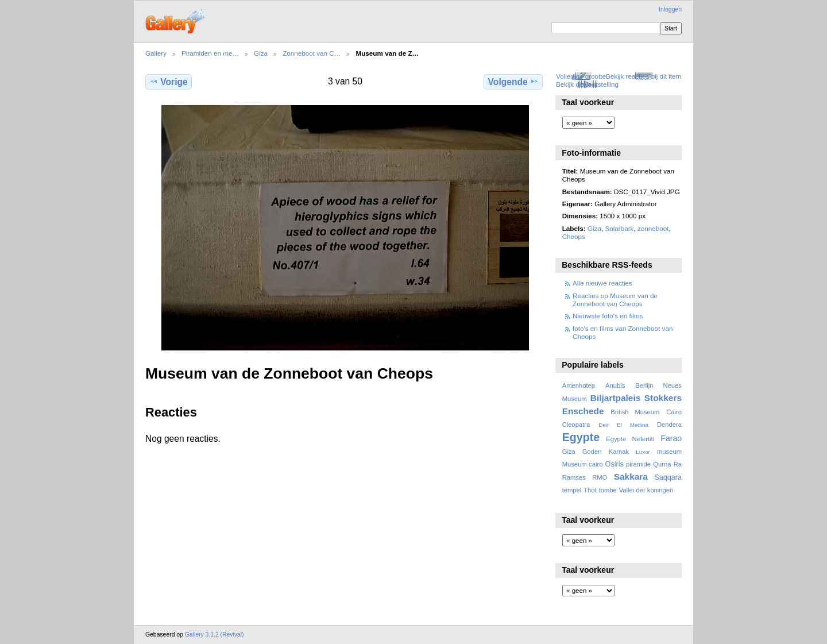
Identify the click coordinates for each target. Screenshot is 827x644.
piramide (638, 464)
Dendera (669, 425)
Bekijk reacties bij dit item (644, 76)
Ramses (574, 477)
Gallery (156, 53)
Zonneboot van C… (312, 53)
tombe (608, 490)
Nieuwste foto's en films (608, 316)
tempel (572, 490)
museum (669, 452)
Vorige (168, 82)
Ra (678, 464)
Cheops (574, 236)
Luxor (643, 452)
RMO (600, 477)
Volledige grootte (581, 76)
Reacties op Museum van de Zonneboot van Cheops (615, 300)
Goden (592, 452)
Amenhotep (579, 385)
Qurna (662, 464)
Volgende (513, 82)
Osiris (615, 464)
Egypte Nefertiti (630, 439)
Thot (590, 490)
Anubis (615, 385)
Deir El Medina (623, 425)
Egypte (581, 437)
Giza (261, 53)
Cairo (674, 412)
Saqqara (668, 477)
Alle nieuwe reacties (602, 283)
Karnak (619, 452)
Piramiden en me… (210, 53)
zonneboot (653, 228)
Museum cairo (583, 464)
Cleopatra (576, 425)
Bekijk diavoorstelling (587, 84)
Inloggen (670, 9)
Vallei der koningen (646, 490)
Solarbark (619, 228)
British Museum (635, 412)
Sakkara (631, 477)
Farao (671, 438)
